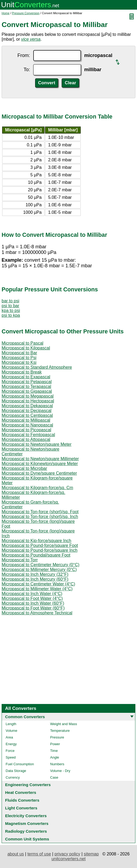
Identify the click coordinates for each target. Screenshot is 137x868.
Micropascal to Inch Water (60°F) (33, 603)
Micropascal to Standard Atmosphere (37, 367)
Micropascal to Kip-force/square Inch (36, 541)
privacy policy (67, 854)
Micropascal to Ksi (19, 362)
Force (10, 751)
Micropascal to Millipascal (26, 420)
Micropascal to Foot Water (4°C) (32, 598)
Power (55, 744)
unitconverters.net (68, 859)
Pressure (57, 737)
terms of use (39, 854)
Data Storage (16, 771)
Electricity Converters (26, 816)
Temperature (60, 731)
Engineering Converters (28, 785)
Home (5, 13)
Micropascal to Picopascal (26, 430)
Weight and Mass (64, 724)
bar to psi (10, 301)
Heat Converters (21, 792)
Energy (11, 744)
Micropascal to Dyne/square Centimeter (39, 473)
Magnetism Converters (27, 823)
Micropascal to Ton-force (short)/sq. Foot (40, 512)
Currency (13, 777)
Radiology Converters (26, 831)
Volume (11, 731)
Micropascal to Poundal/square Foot (36, 555)
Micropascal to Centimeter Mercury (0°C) (40, 565)
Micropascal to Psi (19, 358)
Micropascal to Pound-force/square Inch (40, 550)
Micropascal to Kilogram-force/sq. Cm (37, 488)
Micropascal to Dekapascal (27, 406)
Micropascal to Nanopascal (27, 425)
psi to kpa (11, 315)
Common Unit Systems (27, 839)
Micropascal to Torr (20, 560)
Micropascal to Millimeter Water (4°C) (37, 589)
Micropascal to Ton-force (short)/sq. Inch (40, 517)
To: (27, 70)
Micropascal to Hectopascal (28, 401)
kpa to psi (11, 311)
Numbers (57, 764)
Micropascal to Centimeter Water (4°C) (38, 584)
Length (11, 724)
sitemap (91, 854)
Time (54, 751)
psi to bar (10, 306)
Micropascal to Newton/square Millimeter (40, 459)
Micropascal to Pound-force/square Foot (40, 545)
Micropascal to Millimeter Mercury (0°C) (39, 570)
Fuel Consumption (20, 764)
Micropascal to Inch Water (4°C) (32, 594)
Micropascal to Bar (19, 353)
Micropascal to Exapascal (26, 377)
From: (24, 55)
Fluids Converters (22, 800)
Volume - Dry (60, 771)
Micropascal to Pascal (23, 343)
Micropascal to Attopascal (26, 439)
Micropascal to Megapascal (28, 396)
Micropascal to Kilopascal (26, 348)
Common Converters (25, 717)
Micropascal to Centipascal (27, 415)
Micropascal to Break (22, 372)
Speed (11, 757)
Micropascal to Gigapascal (27, 391)
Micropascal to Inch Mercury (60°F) (35, 579)
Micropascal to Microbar (24, 468)
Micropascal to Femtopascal (28, 435)
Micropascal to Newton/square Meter (37, 444)
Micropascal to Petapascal (27, 382)
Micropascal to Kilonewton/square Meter (40, 464)
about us (16, 854)
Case (54, 777)
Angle (55, 757)
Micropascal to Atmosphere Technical (37, 613)
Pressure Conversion (26, 13)
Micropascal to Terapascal (26, 387)
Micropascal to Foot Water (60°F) (33, 608)
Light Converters (21, 808)
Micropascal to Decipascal (27, 411)
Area (9, 737)
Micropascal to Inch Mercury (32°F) (35, 574)
